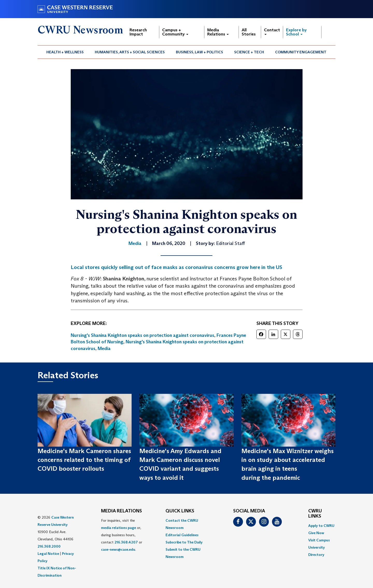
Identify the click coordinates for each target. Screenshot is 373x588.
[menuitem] (65, 52)
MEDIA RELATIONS (121, 511)
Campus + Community (175, 32)
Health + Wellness (65, 52)
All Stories (249, 32)
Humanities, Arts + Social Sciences (130, 52)
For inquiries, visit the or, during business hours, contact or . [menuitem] (122, 535)
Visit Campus (319, 540)
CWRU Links (315, 514)
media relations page (119, 528)
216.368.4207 (126, 542)
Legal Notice (48, 554)
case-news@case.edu (118, 549)
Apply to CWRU (321, 526)
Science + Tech (249, 52)
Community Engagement (301, 52)
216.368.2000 (49, 546)
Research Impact (138, 32)
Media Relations (218, 32)
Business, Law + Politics (199, 52)
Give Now (316, 533)
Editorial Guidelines (182, 535)
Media (104, 349)
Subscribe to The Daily (184, 542)
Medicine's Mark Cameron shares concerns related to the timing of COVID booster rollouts (84, 460)
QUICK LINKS (180, 511)
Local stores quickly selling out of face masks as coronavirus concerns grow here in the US (176, 267)
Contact (272, 31)
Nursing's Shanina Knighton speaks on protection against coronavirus (142, 335)
